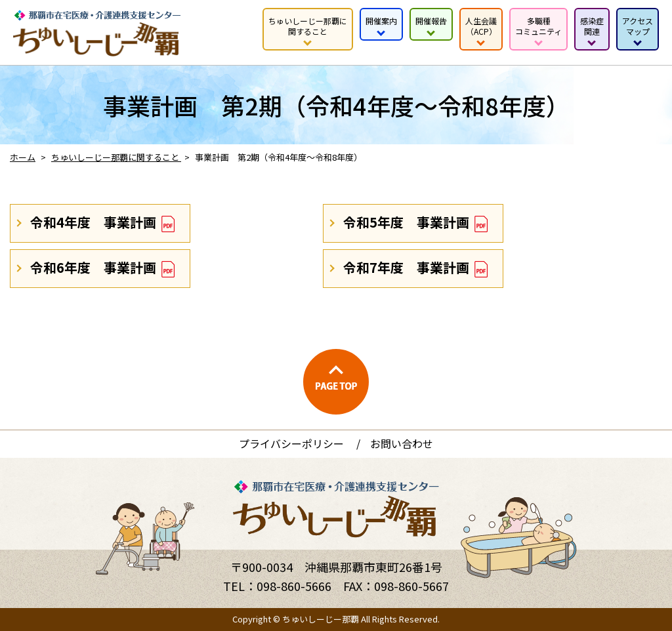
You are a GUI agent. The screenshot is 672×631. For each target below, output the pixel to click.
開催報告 (431, 21)
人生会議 (481, 26)
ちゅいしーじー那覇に (308, 26)
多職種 (538, 26)
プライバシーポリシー (291, 443)
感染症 (592, 26)
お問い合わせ (402, 443)
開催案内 (381, 21)
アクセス (638, 26)
